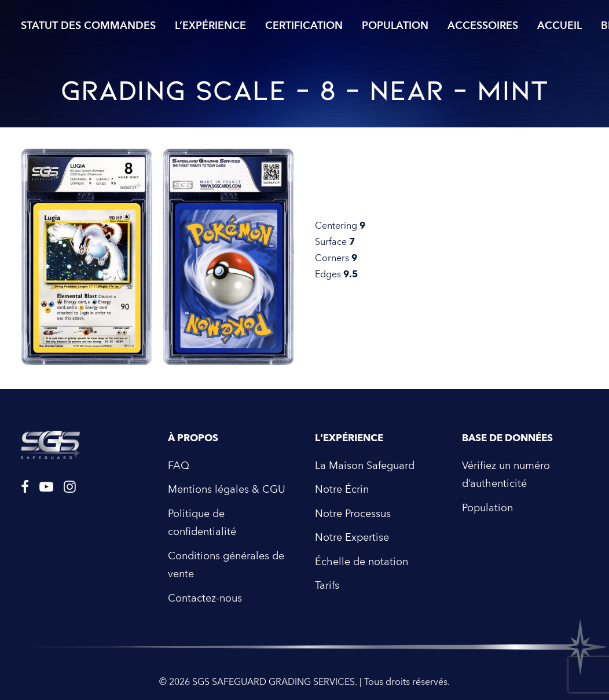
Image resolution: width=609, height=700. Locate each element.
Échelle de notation (362, 562)
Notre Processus (353, 514)
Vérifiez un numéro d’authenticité (506, 475)
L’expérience (210, 26)
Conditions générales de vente (226, 565)
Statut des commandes (88, 26)
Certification (304, 26)
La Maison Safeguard (365, 466)
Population (395, 26)
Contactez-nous (205, 598)
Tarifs (327, 586)
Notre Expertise (352, 538)
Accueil (560, 26)
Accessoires (483, 26)
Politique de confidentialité (202, 523)
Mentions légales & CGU (227, 490)
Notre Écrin (342, 490)
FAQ (179, 466)
